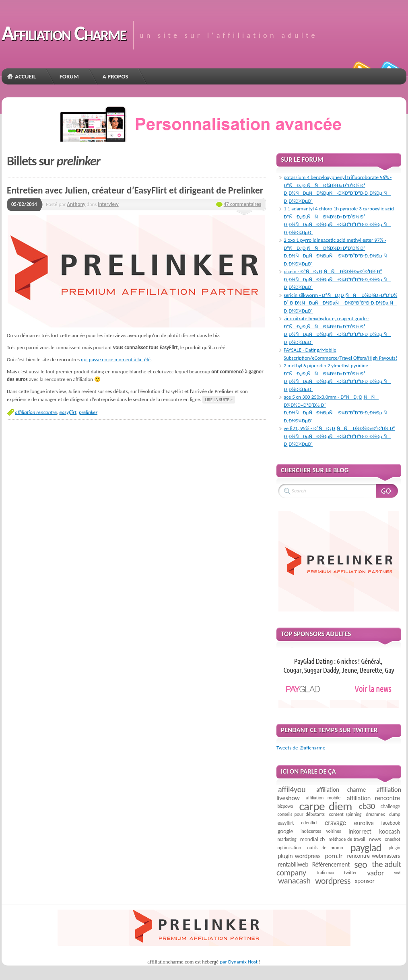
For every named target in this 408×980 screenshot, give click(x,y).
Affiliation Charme (64, 33)
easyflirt (68, 412)
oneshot (392, 839)
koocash (389, 831)
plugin (395, 848)
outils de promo (325, 848)
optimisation (289, 848)
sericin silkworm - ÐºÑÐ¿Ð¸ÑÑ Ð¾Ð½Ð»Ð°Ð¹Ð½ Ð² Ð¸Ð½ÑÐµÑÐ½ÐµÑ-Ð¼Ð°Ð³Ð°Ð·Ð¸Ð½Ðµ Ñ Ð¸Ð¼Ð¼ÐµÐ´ (340, 303)
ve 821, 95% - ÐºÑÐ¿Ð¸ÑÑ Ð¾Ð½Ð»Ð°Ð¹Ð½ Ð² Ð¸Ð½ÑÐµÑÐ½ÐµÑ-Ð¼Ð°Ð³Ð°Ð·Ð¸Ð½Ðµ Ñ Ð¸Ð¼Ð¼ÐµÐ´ (339, 436)
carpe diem (325, 806)
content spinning (345, 814)
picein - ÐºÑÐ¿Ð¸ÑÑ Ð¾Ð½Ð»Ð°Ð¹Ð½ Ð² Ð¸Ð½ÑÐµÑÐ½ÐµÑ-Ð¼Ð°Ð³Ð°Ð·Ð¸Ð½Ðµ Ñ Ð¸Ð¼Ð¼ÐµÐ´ (337, 279)
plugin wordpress (299, 856)
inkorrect (360, 831)
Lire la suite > (219, 399)
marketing (287, 839)
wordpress (333, 881)
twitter (350, 873)
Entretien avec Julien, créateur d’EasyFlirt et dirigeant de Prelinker (135, 190)
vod (397, 873)
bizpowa (285, 806)
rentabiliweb (293, 864)
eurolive (364, 823)
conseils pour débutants (301, 814)
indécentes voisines (321, 831)
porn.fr (334, 856)
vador (376, 873)
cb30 (367, 806)
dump (395, 814)
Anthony (76, 204)
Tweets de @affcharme (301, 748)
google (285, 831)
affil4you (292, 789)
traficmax (325, 873)
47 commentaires (242, 204)
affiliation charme (341, 790)
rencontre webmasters (373, 856)
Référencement (331, 864)
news (375, 839)
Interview (108, 204)
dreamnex (375, 814)
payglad (366, 848)
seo (361, 864)
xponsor (364, 881)
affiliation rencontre (36, 412)
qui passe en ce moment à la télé (116, 359)
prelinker (88, 412)
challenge (390, 806)
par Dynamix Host (239, 962)
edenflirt (309, 823)
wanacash (294, 881)
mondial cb (312, 839)
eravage (335, 823)
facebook (390, 823)
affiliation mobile (323, 798)
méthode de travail (347, 839)
